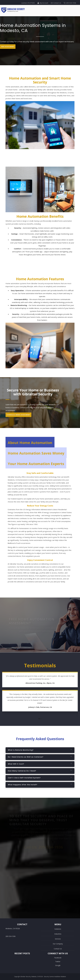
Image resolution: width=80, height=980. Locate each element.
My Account (43, 3)
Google (58, 965)
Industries (58, 934)
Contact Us (56, 3)
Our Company (58, 944)
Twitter (58, 962)
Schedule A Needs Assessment (18, 415)
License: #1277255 (28, 3)
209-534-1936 (70, 3)
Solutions (58, 929)
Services (58, 939)
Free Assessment (8, 47)
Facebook (58, 958)
